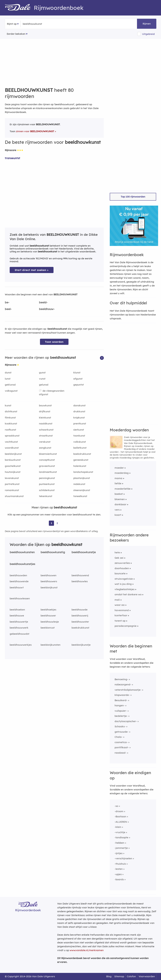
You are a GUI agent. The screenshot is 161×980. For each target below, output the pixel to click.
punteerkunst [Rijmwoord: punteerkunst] (47, 484)
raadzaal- (120, 753)
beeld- (43, 302)
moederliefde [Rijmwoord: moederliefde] (123, 489)
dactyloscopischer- (126, 721)
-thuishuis (120, 864)
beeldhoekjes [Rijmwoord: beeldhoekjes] (48, 610)
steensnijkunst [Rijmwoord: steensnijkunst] (82, 490)
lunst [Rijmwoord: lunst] (8, 379)
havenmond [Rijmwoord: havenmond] (122, 610)
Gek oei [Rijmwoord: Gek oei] (119, 558)
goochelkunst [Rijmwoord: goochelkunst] (13, 466)
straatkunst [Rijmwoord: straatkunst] (46, 436)
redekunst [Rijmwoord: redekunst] (79, 484)
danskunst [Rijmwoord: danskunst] (79, 405)
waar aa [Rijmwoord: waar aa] (120, 605)
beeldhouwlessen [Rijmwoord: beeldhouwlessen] (20, 598)
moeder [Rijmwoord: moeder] (119, 468)
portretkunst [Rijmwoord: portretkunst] (12, 484)
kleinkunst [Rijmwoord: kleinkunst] (45, 418)
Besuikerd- (121, 700)
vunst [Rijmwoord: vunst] (42, 379)
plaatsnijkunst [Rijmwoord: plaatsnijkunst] (82, 478)
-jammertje (121, 848)
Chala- (119, 737)
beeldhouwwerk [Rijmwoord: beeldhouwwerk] (19, 628)
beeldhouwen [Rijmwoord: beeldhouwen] (49, 575)
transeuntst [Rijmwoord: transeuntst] (12, 158)
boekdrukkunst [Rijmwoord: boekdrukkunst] (82, 454)
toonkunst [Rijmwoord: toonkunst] (79, 436)
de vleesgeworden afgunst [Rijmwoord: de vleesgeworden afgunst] (52, 393)
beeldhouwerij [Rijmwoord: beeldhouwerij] (80, 616)
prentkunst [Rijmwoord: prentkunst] (80, 424)
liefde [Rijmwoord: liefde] (118, 483)
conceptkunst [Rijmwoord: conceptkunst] (47, 460)
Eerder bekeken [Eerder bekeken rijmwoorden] (16, 34)
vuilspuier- (121, 711)
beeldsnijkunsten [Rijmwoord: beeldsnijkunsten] (51, 645)
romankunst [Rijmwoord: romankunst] (12, 490)
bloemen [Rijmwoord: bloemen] (120, 499)
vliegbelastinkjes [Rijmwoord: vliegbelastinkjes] (124, 589)
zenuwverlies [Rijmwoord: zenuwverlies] (122, 563)
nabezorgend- (123, 684)
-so (116, 806)
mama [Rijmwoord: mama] (118, 478)
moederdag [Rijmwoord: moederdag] (122, 473)
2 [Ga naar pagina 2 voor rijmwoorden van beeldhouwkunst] (57, 523)
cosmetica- (121, 742)
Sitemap (119, 976)
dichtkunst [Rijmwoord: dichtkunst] (11, 411)
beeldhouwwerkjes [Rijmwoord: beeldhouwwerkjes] (21, 645)
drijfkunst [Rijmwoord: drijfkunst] (45, 411)
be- (7, 302)
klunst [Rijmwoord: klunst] (77, 373)
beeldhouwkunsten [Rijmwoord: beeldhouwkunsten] (22, 552)
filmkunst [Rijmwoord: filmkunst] (10, 418)
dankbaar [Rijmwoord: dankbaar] (120, 504)
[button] (102, 358)
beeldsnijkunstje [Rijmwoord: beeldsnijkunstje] (81, 645)
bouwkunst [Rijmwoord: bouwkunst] (45, 405)
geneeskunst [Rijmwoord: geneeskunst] (81, 460)
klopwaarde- (122, 695)
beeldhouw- (47, 309)
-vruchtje (120, 832)
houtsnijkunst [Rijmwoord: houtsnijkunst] (13, 472)
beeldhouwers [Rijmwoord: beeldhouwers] (49, 581)
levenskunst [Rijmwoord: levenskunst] (12, 478)
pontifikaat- (122, 747)
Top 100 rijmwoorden (133, 197)
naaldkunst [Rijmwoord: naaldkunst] (46, 424)
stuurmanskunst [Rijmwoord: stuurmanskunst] (14, 496)
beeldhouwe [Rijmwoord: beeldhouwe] (17, 616)
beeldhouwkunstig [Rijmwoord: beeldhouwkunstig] (53, 552)
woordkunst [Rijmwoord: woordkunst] (12, 448)
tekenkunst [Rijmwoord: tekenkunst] (46, 496)
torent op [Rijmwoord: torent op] (120, 621)
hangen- (120, 705)
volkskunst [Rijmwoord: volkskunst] (80, 442)
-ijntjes (119, 853)
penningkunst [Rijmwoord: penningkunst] (47, 478)
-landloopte (121, 837)
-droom (119, 811)
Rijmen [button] (147, 24)
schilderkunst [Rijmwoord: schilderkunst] (47, 490)
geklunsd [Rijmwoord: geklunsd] (10, 385)
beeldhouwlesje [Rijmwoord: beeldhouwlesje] (50, 622)
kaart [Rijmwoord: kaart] (118, 515)
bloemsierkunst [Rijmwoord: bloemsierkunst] (48, 454)
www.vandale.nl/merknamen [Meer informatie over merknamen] (87, 950)
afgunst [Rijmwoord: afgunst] (78, 379)
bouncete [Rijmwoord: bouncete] (120, 573)
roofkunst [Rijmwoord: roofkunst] (10, 430)
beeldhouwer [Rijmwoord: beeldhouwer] (48, 616)
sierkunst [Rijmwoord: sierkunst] (79, 430)
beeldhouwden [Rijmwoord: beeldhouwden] (18, 575)
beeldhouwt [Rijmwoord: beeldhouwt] (17, 587)
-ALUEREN (121, 822)
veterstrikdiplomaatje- (128, 690)
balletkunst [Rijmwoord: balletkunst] (80, 448)
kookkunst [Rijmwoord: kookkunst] (11, 424)
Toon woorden (54, 342)
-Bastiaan (120, 816)
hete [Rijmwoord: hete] (117, 552)
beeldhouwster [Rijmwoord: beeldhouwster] (80, 622)
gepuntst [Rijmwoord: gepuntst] (79, 385)
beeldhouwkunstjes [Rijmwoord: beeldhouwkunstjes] (22, 564)
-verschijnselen (123, 858)
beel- (8, 309)
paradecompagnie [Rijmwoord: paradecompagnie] (126, 626)
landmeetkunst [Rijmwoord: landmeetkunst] (48, 472)
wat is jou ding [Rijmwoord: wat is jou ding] (123, 584)
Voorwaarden (147, 976)
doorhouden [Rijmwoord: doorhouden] (122, 568)
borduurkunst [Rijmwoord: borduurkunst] (13, 460)
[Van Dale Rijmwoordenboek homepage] (19, 8)
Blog (109, 976)
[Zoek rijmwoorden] (38, 24)
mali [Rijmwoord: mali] (117, 600)
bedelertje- (121, 716)
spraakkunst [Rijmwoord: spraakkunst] (12, 436)
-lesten (119, 869)
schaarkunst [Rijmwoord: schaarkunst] (46, 430)
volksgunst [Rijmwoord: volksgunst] (11, 391)
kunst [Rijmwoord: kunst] (8, 405)
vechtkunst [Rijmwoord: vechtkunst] (11, 442)
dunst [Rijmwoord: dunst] (8, 373)
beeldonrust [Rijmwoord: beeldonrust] (48, 628)
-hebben (119, 843)
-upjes (118, 874)
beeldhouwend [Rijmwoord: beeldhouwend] (80, 575)
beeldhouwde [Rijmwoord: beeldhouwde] (80, 610)
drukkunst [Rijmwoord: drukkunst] (79, 411)
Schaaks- (120, 726)
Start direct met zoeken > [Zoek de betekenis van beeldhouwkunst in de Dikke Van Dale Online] (32, 270)
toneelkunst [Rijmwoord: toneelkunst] (80, 496)
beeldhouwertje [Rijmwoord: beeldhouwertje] (19, 622)
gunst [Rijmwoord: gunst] (42, 373)
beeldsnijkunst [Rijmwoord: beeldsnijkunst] (13, 454)
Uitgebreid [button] (148, 34)
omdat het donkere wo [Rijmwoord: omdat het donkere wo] (128, 594)
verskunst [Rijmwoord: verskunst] (45, 442)
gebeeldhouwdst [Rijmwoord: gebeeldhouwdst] (20, 634)
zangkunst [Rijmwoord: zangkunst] (45, 448)
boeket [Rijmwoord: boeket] (119, 494)
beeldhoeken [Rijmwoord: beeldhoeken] (17, 610)
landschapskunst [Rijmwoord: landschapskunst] (83, 472)
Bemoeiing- (121, 679)
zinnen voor (35, 131)
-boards (119, 879)
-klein (118, 827)
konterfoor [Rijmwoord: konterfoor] (121, 615)
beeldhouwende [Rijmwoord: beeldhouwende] (19, 581)
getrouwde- (122, 732)
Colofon (131, 976)
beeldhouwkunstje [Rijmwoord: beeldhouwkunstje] (84, 552)
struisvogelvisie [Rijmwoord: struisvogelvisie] (124, 579)
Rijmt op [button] (12, 24)
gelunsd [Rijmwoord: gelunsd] (44, 385)
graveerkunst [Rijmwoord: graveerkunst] (47, 466)
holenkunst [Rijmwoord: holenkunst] (80, 466)
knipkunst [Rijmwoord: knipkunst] (79, 418)
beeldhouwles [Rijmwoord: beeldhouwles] (80, 581)
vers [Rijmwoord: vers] (117, 510)
